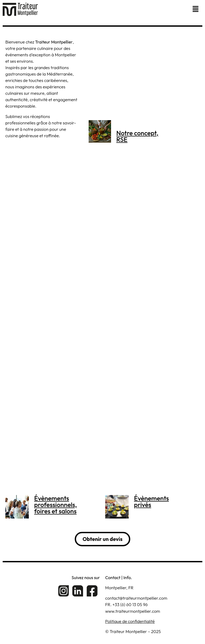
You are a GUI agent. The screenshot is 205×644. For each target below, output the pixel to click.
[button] (196, 9)
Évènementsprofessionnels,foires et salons (56, 505)
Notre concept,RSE (137, 136)
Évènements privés (151, 501)
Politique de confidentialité (130, 621)
